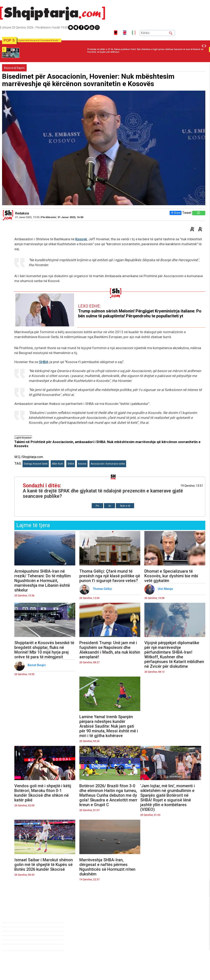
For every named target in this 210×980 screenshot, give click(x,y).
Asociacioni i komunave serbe (108, 464)
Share (176, 213)
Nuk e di (125, 506)
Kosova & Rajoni (14, 68)
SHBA (44, 362)
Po (97, 506)
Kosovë (81, 239)
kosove (82, 464)
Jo (110, 506)
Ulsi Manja (166, 589)
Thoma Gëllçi (103, 589)
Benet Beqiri (37, 665)
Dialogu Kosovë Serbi (36, 464)
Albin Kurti (58, 464)
